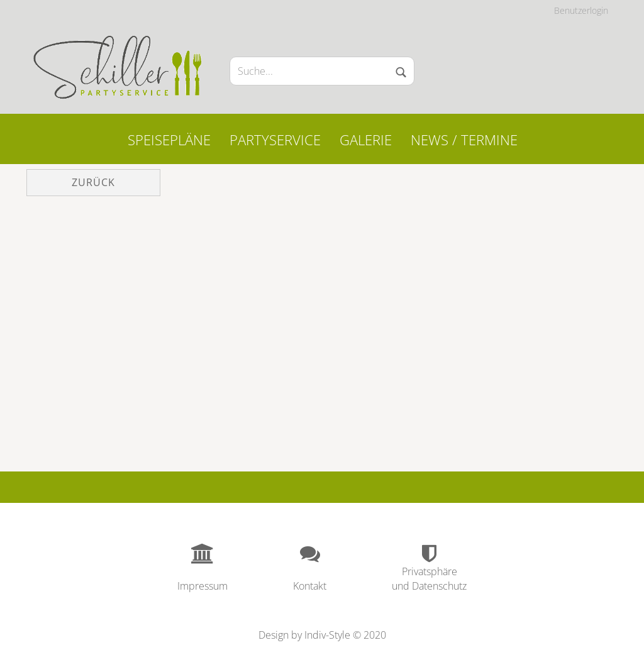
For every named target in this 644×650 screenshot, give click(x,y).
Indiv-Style (327, 635)
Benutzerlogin (581, 10)
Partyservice (275, 140)
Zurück (93, 182)
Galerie (366, 140)
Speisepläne (169, 140)
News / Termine (464, 140)
